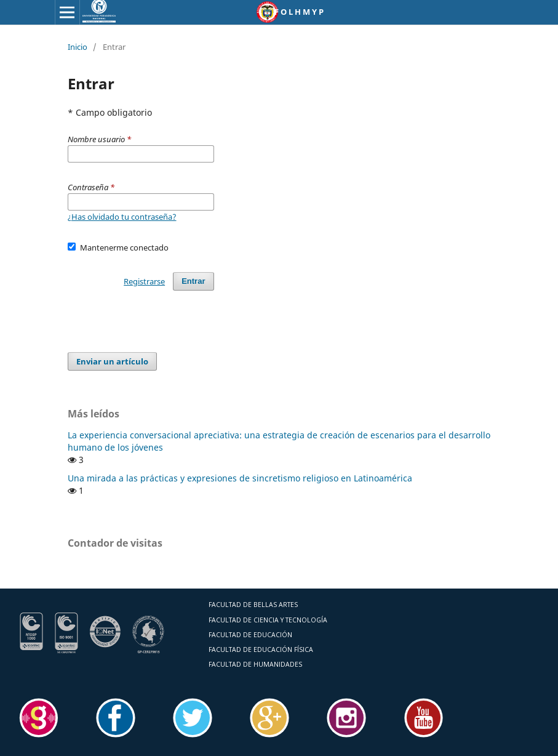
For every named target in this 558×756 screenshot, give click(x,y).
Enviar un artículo (112, 361)
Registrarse (144, 281)
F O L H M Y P (299, 12)
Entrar (193, 281)
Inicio (78, 47)
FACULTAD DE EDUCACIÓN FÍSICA (261, 649)
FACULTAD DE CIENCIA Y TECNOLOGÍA (268, 620)
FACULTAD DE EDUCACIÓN (250, 635)
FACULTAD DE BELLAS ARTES (253, 605)
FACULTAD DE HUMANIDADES (255, 664)
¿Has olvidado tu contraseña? (122, 217)
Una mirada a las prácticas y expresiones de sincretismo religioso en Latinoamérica (240, 478)
